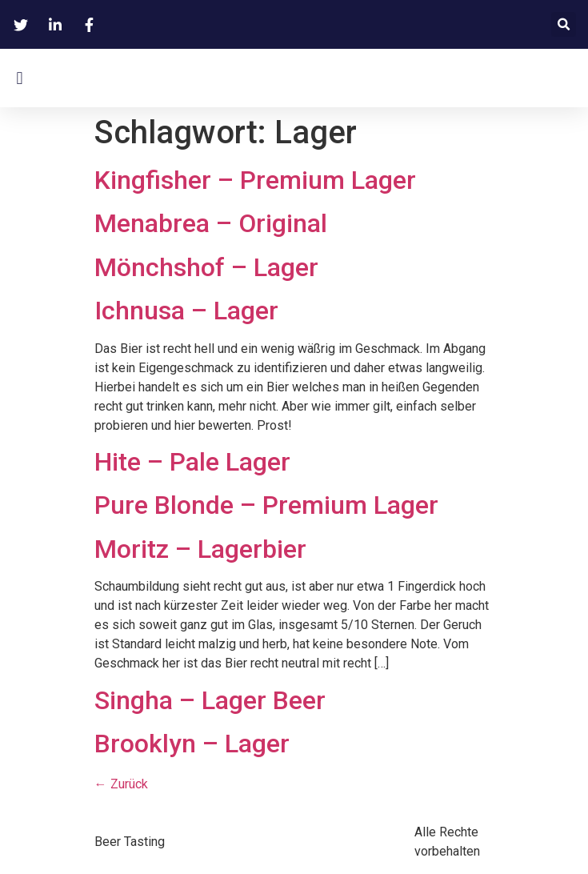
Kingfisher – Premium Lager (255, 180)
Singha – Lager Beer (210, 700)
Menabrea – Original (211, 223)
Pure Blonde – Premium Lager (266, 505)
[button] (564, 24)
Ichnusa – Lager (186, 311)
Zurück (121, 784)
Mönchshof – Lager (206, 267)
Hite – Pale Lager (192, 462)
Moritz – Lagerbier (200, 549)
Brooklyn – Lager (192, 744)
